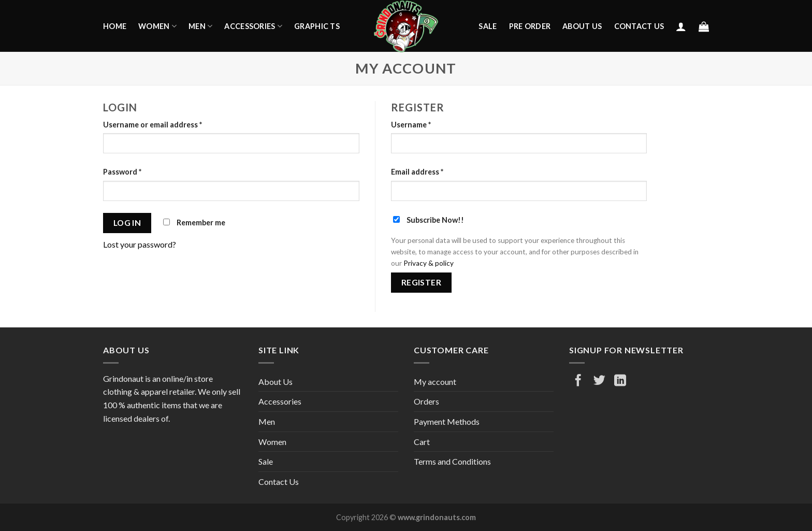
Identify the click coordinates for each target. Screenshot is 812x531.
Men (200, 26)
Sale (488, 26)
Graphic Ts (317, 26)
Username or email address (153, 125)
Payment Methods (447, 421)
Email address (417, 172)
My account (435, 382)
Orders (426, 401)
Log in (127, 223)
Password (122, 172)
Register (422, 282)
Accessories (253, 26)
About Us (582, 26)
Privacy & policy (429, 263)
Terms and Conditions (452, 461)
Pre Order (530, 26)
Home (115, 26)
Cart (422, 442)
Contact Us (639, 26)
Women (157, 26)
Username (411, 125)
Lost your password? (140, 244)
